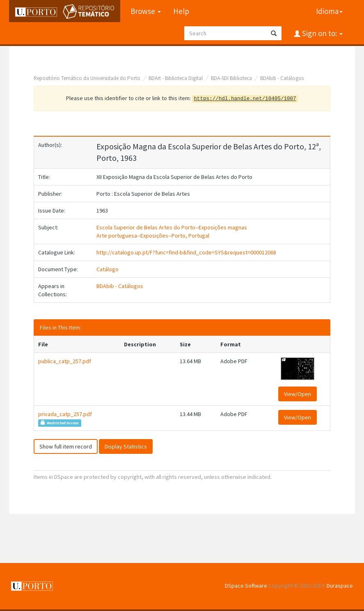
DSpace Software (246, 586)
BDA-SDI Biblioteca (231, 78)
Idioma (329, 11)
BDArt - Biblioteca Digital (176, 78)
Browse (146, 11)
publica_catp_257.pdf (65, 361)
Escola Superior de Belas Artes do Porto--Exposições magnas (172, 227)
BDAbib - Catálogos (282, 78)
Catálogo (108, 269)
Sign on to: (322, 33)
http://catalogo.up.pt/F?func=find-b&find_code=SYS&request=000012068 (186, 252)
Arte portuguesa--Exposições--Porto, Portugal (153, 236)
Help (181, 11)
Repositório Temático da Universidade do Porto (87, 78)
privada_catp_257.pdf (65, 414)
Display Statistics (126, 446)
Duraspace (340, 586)
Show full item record (66, 446)
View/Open (298, 394)
